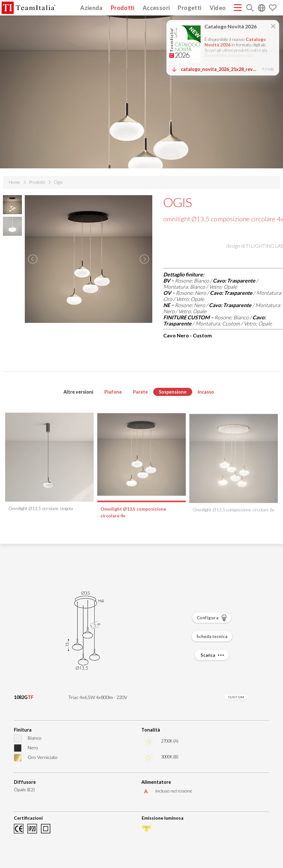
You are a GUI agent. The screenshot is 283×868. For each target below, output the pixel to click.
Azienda (91, 8)
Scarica (213, 655)
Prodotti (123, 8)
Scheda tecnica (212, 636)
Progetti (189, 8)
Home (14, 182)
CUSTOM (236, 697)
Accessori (156, 8)
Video (218, 8)
